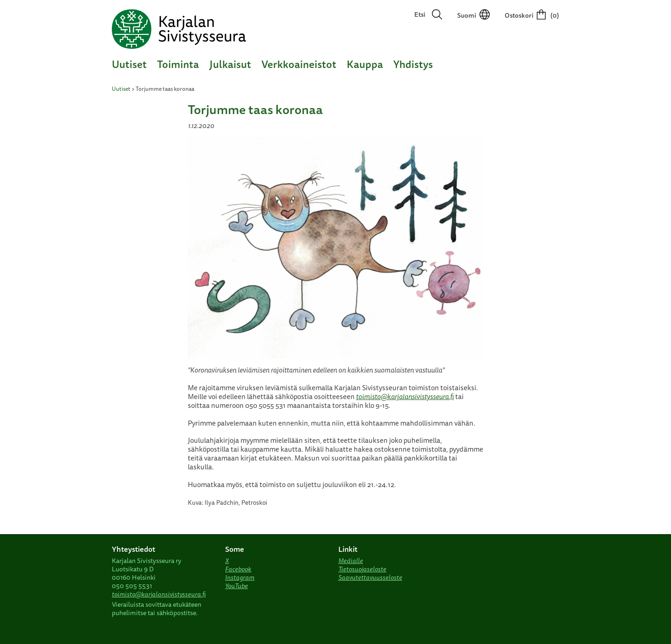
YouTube (236, 586)
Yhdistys (413, 64)
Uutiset (129, 64)
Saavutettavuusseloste (370, 577)
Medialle (351, 561)
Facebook (238, 569)
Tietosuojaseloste (362, 569)
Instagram (240, 577)
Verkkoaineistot (299, 64)
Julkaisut (230, 64)
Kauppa (365, 64)
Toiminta (178, 64)
